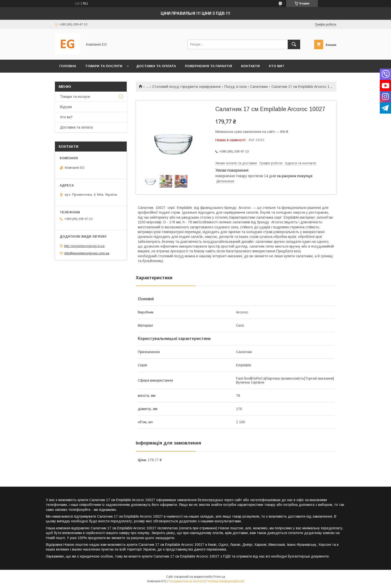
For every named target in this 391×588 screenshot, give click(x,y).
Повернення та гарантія (208, 66)
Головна (68, 66)
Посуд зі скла (235, 87)
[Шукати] (294, 44)
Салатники (259, 87)
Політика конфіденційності (225, 581)
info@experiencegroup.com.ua (87, 253)
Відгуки (66, 107)
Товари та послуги (104, 66)
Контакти (250, 66)
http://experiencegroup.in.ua (84, 246)
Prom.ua (219, 577)
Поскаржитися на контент (186, 581)
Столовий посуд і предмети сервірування (186, 87)
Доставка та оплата (156, 66)
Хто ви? (276, 66)
